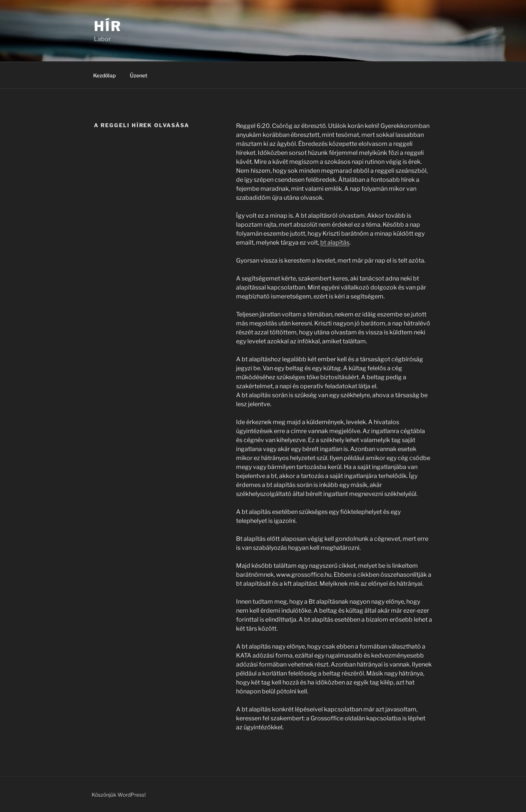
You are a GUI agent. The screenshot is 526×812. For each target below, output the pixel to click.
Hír (108, 26)
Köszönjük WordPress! (119, 795)
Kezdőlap (104, 75)
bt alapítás (335, 243)
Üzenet (139, 75)
